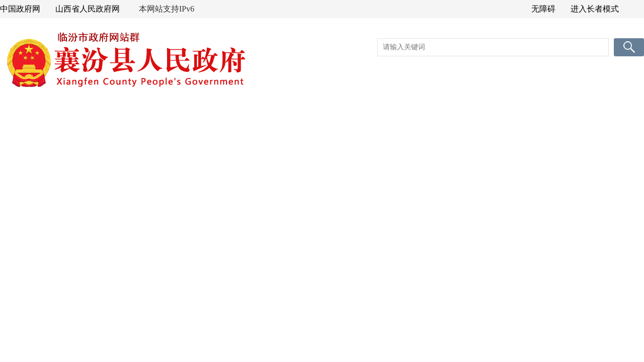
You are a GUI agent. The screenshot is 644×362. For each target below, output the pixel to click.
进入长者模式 (595, 9)
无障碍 (543, 9)
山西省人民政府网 (88, 9)
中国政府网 (20, 9)
